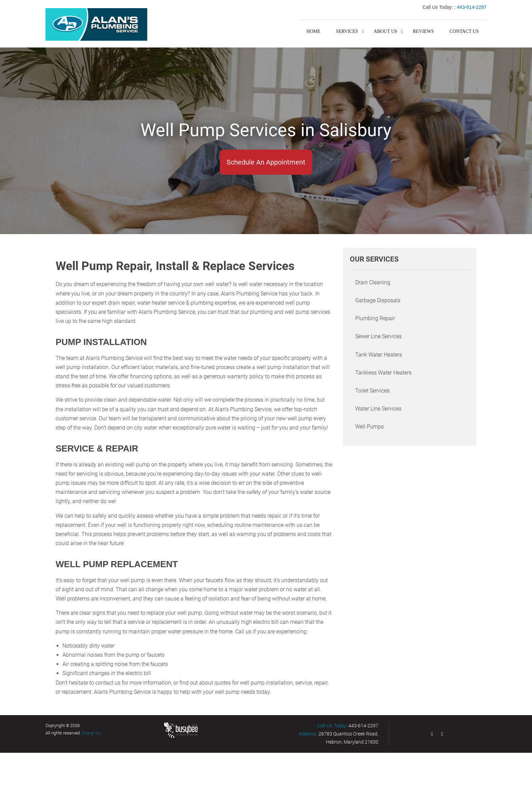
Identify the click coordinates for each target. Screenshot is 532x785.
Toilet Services (372, 391)
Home (313, 31)
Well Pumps (369, 427)
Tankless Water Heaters (383, 373)
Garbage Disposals (378, 300)
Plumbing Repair (375, 318)
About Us (385, 31)
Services (347, 31)
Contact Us (464, 31)
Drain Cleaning (373, 282)
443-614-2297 (472, 7)
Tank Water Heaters (379, 355)
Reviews (423, 31)
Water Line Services (378, 409)
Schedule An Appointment (266, 162)
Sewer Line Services (378, 336)
